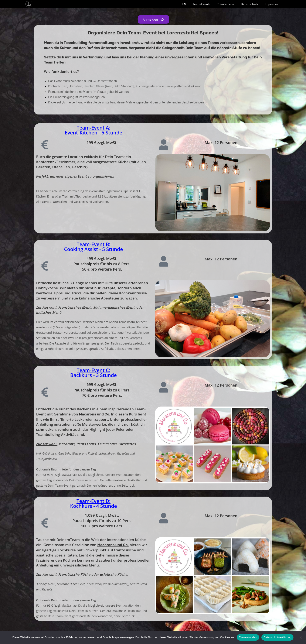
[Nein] (301, 637)
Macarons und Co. (94, 414)
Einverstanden (248, 637)
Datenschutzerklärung (277, 637)
